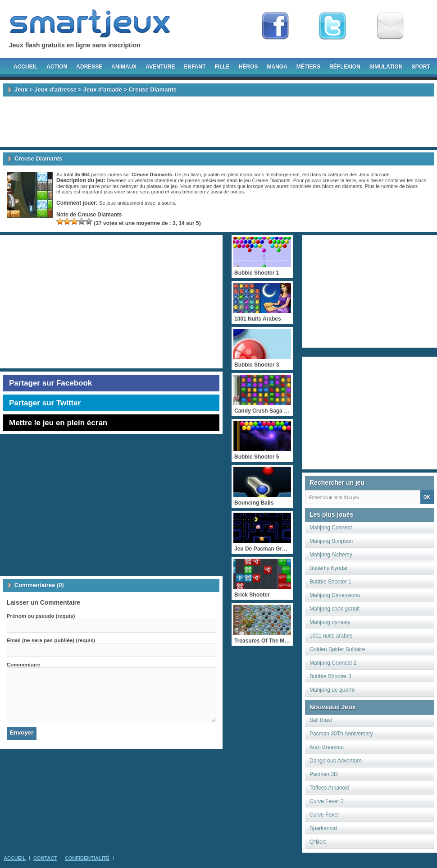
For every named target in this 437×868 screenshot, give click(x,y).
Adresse (89, 67)
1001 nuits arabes (331, 636)
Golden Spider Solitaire (337, 649)
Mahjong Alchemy (331, 555)
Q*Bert (318, 842)
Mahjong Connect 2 (333, 663)
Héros (248, 67)
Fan (275, 26)
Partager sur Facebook (50, 383)
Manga (277, 67)
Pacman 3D (324, 774)
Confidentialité (87, 858)
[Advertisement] (218, 122)
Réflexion (345, 67)
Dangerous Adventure (336, 761)
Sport (421, 67)
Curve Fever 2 (327, 801)
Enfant (195, 67)
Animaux (124, 67)
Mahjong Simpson (331, 541)
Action (57, 67)
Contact (45, 858)
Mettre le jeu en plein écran (58, 423)
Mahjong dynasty (330, 622)
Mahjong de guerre (332, 690)
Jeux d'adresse (55, 90)
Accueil (25, 67)
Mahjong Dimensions (335, 595)
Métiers (308, 67)
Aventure (160, 67)
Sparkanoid (323, 828)
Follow (332, 26)
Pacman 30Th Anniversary (341, 734)
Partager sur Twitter (45, 403)
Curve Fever (324, 815)
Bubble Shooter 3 (330, 676)
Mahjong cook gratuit (335, 609)
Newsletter (390, 26)
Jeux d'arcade (103, 90)
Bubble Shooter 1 (330, 582)
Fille (222, 67)
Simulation (386, 67)
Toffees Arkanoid (330, 788)
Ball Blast (321, 720)
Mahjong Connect (331, 528)
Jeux (21, 90)
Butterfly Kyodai (328, 568)
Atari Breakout (327, 747)
